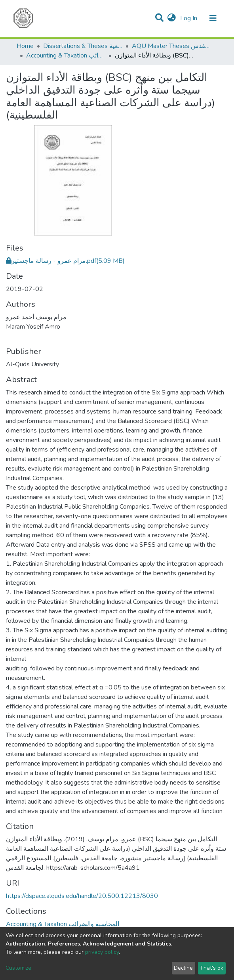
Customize (18, 968)
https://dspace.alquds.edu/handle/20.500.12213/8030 (82, 896)
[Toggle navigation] (213, 18)
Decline (183, 968)
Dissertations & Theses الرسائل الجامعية (83, 46)
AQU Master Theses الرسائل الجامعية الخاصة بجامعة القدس (171, 46)
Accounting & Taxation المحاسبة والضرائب (66, 56)
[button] (172, 18)
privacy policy (102, 952)
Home (25, 46)
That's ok (212, 968)
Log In (189, 18)
